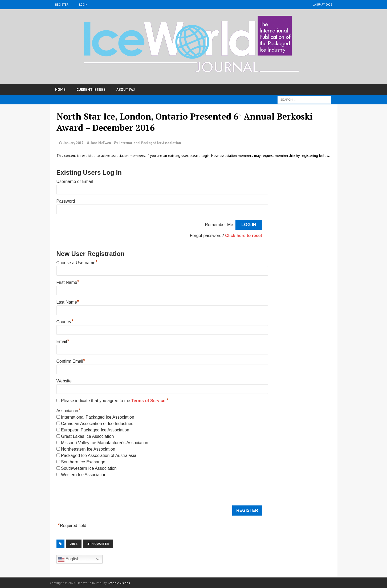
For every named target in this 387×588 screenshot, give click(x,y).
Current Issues (91, 89)
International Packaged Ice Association (150, 143)
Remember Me (219, 225)
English (69, 559)
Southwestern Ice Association (89, 468)
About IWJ (126, 89)
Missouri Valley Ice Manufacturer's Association (105, 443)
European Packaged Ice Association (95, 430)
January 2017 (73, 143)
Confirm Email (71, 361)
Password (66, 201)
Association (68, 411)
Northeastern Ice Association (88, 449)
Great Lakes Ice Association (87, 436)
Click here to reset (244, 236)
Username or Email (75, 181)
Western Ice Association (84, 475)
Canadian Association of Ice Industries (97, 424)
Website (64, 381)
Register (62, 5)
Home (60, 89)
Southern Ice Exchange (83, 462)
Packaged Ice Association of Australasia (99, 456)
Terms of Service (149, 401)
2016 (74, 544)
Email (63, 342)
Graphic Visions (119, 583)
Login (83, 5)
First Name (68, 282)
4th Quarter (98, 544)
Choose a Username (77, 263)
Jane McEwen (101, 143)
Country (65, 322)
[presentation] (97, 492)
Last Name (68, 302)
